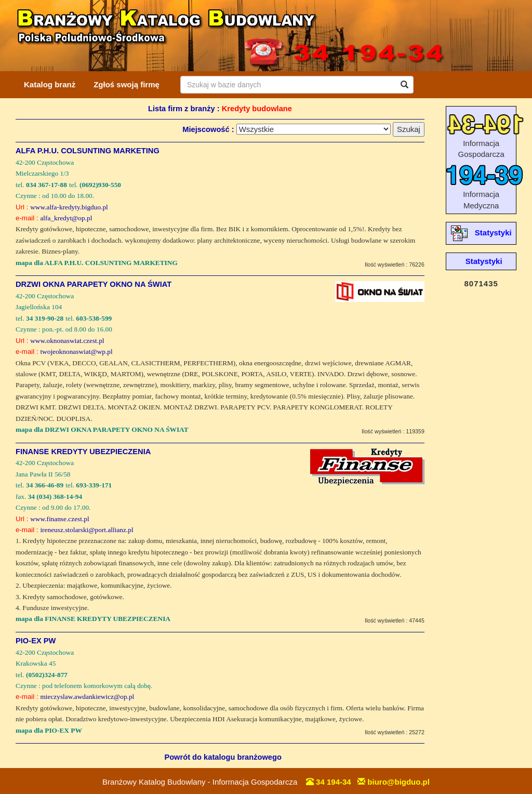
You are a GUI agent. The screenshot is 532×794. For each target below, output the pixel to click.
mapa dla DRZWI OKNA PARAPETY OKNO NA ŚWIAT (102, 429)
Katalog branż (50, 84)
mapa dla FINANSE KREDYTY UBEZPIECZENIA (93, 619)
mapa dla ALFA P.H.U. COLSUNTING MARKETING (97, 263)
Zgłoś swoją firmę (127, 84)
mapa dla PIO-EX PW (49, 730)
